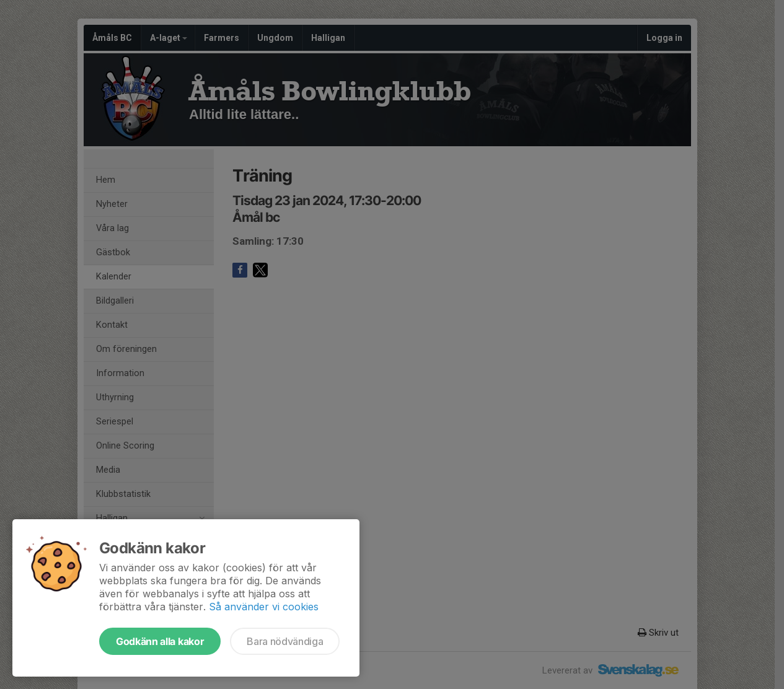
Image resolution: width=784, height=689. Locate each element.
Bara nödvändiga (285, 641)
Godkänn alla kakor (160, 641)
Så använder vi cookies (264, 607)
